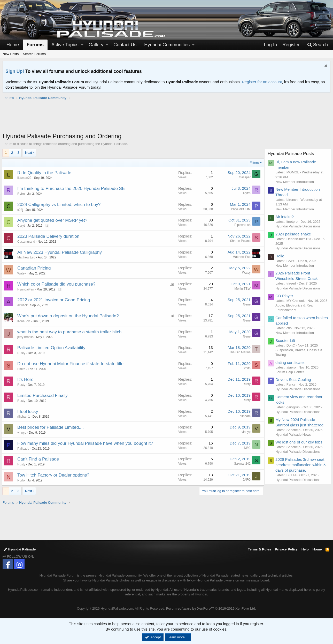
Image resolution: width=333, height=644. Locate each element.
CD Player (285, 296)
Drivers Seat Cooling (294, 384)
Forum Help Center (291, 377)
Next (29, 153)
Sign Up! (15, 71)
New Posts (11, 54)
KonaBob (25, 321)
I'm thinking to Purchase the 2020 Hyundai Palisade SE (72, 189)
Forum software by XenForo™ (211, 608)
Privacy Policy (286, 549)
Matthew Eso (27, 257)
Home (13, 45)
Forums (35, 45)
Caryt (22, 226)
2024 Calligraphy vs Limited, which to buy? (60, 205)
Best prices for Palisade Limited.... (52, 427)
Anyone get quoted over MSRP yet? (53, 220)
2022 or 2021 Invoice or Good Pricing (55, 300)
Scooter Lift (286, 345)
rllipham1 (25, 417)
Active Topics (65, 45)
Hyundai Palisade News (294, 439)
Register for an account (262, 82)
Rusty (22, 353)
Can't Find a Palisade (39, 459)
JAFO (246, 480)
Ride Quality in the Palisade (45, 173)
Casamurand (27, 242)
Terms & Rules (259, 549)
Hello (281, 256)
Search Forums (34, 54)
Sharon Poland (239, 241)
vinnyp (23, 433)
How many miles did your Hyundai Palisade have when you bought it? (86, 443)
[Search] (317, 45)
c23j (21, 210)
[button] (82, 45)
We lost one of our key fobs (300, 447)
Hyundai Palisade (20, 549)
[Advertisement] (167, 119)
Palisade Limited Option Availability (52, 348)
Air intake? (286, 217)
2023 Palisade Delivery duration (49, 236)
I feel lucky (29, 412)
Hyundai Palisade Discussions (299, 226)
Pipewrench (241, 225)
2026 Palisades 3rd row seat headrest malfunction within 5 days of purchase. (301, 469)
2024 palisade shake (294, 234)
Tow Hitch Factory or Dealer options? (54, 475)
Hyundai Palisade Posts (292, 154)
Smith (22, 369)
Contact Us (125, 45)
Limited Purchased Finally (44, 396)
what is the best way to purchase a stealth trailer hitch (70, 332)
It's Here (26, 380)
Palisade (24, 449)
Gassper (244, 177)
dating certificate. (291, 367)
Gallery (96, 45)
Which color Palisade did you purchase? (57, 284)
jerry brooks (26, 337)
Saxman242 (241, 464)
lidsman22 (25, 178)
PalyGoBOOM (240, 209)
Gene (246, 304)
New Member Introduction (296, 182)
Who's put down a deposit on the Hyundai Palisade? (69, 316)
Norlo (22, 480)
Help (305, 549)
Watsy (23, 273)
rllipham (244, 416)
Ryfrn (22, 194)
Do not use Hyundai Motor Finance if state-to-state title (71, 364)
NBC (246, 448)
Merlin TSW (242, 289)
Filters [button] (253, 163)
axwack (24, 305)
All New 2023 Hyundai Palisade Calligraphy (61, 252)
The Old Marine (239, 352)
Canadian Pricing (35, 268)
